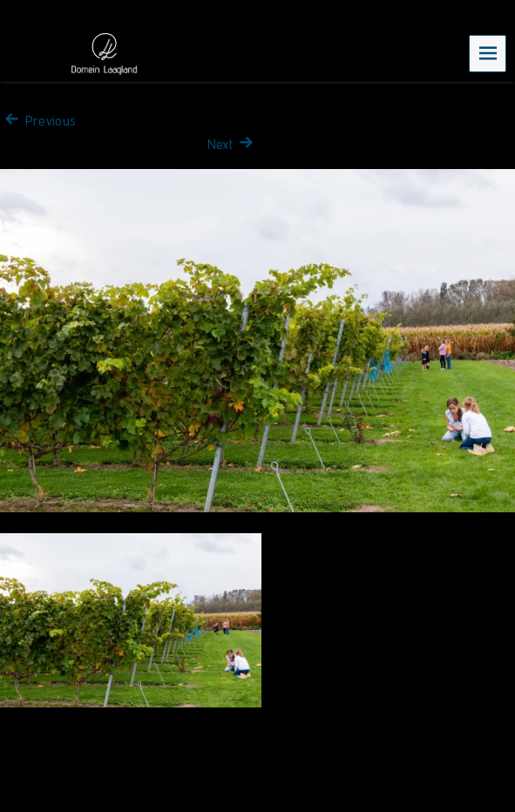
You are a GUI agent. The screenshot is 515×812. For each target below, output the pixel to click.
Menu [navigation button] (488, 53)
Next (233, 144)
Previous (38, 121)
